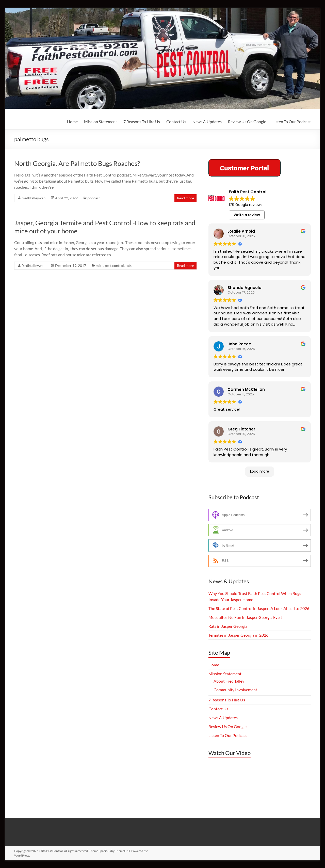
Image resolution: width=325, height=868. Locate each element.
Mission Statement (101, 122)
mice (100, 266)
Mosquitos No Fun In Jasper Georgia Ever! (245, 617)
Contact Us (176, 122)
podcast (94, 198)
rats (128, 266)
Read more (185, 198)
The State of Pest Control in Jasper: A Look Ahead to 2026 (259, 608)
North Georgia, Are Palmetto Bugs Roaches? (77, 163)
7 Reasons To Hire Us (142, 122)
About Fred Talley (229, 681)
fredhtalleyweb (34, 198)
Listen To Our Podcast (292, 122)
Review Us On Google (247, 122)
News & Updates (207, 122)
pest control (114, 266)
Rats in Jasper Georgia (228, 626)
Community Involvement (235, 690)
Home (72, 122)
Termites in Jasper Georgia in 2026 (238, 635)
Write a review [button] (247, 215)
